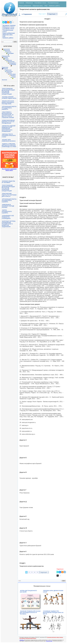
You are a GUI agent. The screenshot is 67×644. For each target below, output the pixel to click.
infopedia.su (22, 640)
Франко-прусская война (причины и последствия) (8, 102)
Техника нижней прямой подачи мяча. (9, 98)
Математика (11, 62)
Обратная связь (8, 35)
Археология (7, 49)
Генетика (9, 52)
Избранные (29, 3)
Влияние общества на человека (8, 182)
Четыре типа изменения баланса (9, 140)
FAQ (4, 36)
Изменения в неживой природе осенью (8, 206)
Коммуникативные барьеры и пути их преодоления (8, 122)
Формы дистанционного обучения (28, 591)
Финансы (13, 76)
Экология (4, 80)
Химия (14, 77)
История (6, 58)
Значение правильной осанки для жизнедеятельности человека (30, 613)
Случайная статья (8, 29)
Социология (8, 70)
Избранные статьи (8, 27)
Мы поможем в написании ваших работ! (9, 170)
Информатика (6, 56)
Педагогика (5, 67)
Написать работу (8, 38)
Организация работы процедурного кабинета (9, 108)
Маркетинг (9, 60)
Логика (7, 59)
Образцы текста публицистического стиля (9, 136)
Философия (12, 74)
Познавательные (53, 3)
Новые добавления (9, 33)
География (11, 53)
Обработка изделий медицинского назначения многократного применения (9, 129)
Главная (21, 3)
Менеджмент (13, 63)
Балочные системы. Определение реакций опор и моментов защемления (9, 224)
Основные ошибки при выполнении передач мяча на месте (53, 613)
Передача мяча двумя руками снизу (53, 591)
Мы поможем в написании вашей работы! (28, 638)
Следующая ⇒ (52, 14)
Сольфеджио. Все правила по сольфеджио (8, 217)
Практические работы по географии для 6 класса (9, 195)
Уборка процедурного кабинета (7, 212)
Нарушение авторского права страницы (55, 637)
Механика (13, 64)
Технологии (9, 71)
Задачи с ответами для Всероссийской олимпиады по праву (9, 145)
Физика (10, 73)
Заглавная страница (9, 25)
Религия (6, 69)
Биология (7, 51)
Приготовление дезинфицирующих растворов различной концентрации (8, 91)
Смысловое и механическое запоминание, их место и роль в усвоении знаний (8, 115)
